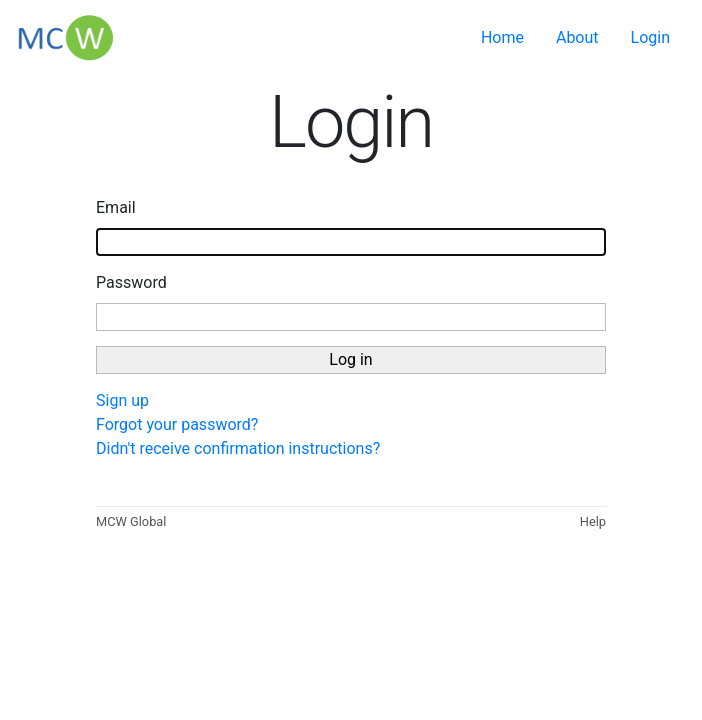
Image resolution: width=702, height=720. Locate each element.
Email (116, 207)
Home (502, 37)
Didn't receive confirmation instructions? (238, 448)
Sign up (122, 400)
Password (131, 282)
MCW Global (131, 521)
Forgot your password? (177, 424)
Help (593, 521)
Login (650, 37)
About (577, 37)
